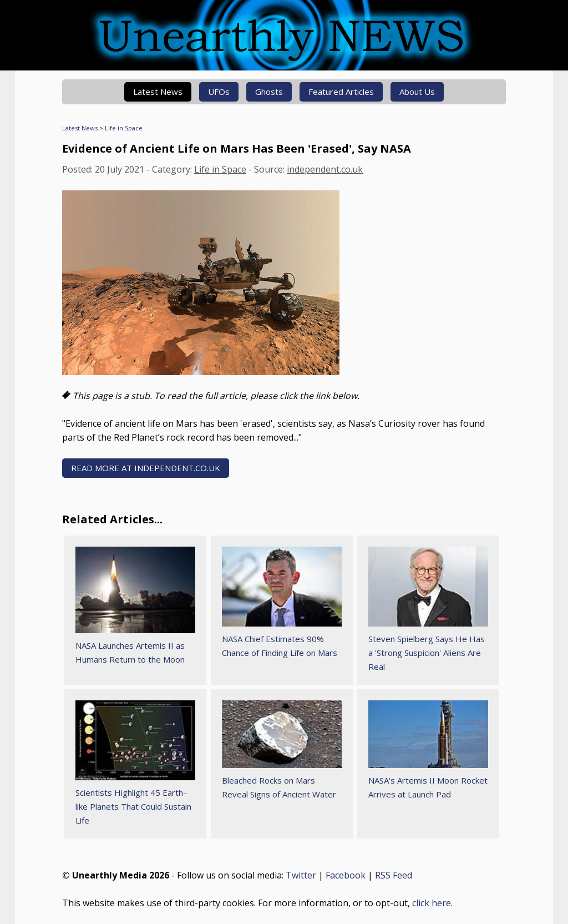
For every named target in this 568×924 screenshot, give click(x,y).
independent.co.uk (325, 169)
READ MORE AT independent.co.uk (146, 468)
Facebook (346, 875)
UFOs (219, 92)
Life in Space (124, 128)
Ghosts (269, 92)
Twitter (301, 875)
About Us (417, 92)
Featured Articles (341, 92)
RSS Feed (394, 875)
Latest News (158, 92)
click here (432, 903)
